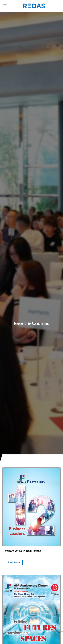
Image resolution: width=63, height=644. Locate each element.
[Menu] (5, 6)
